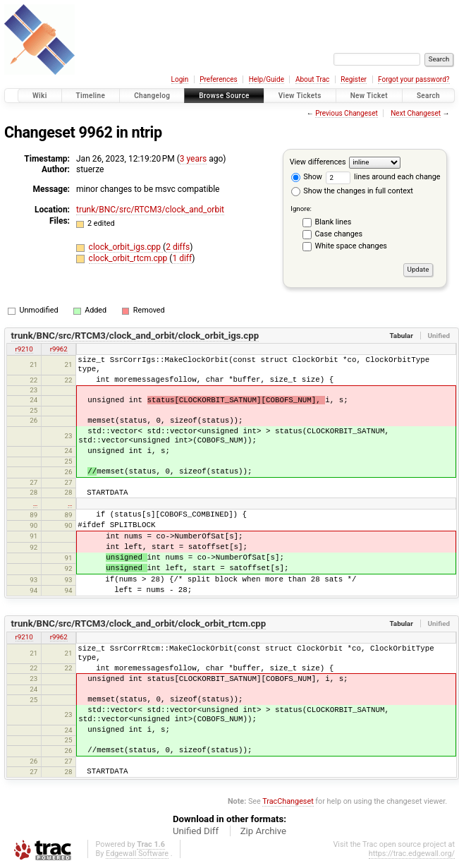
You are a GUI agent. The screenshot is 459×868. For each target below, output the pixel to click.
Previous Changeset (347, 113)
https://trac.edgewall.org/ (412, 854)
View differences (318, 162)
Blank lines (333, 222)
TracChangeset (288, 801)
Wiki (40, 96)
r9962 (59, 349)
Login (180, 79)
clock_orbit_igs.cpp (126, 247)
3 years (193, 159)
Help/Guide (267, 79)
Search (428, 96)
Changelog (152, 96)
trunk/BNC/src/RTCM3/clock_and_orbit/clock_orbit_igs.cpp (135, 336)
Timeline (91, 96)
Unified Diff (196, 831)
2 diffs (178, 247)
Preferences (218, 79)
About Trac (312, 79)
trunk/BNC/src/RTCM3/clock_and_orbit (150, 210)
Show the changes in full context (352, 191)
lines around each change (383, 177)
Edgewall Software (137, 854)
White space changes (351, 246)
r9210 (24, 349)
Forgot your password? (414, 79)
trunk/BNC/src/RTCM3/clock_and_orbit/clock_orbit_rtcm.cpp (139, 623)
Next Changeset (416, 113)
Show (307, 177)
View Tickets (300, 96)
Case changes (339, 234)
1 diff (182, 258)
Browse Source (224, 96)
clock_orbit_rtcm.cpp (129, 258)
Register (354, 79)
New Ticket (369, 96)
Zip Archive (263, 831)
